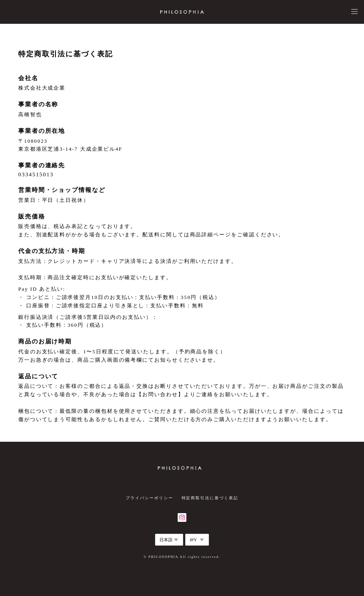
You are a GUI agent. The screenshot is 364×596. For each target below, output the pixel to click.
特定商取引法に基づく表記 (210, 498)
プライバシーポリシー (149, 498)
